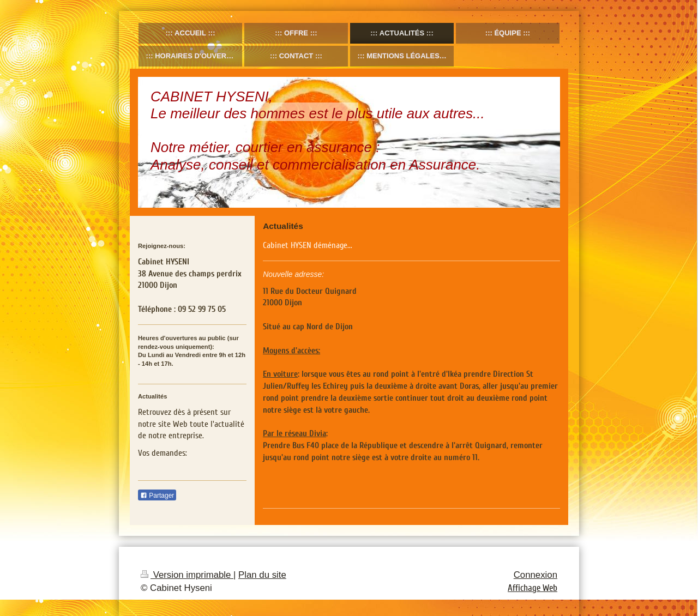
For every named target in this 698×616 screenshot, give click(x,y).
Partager (157, 496)
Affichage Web (532, 588)
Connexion (535, 575)
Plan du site (262, 575)
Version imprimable (187, 575)
